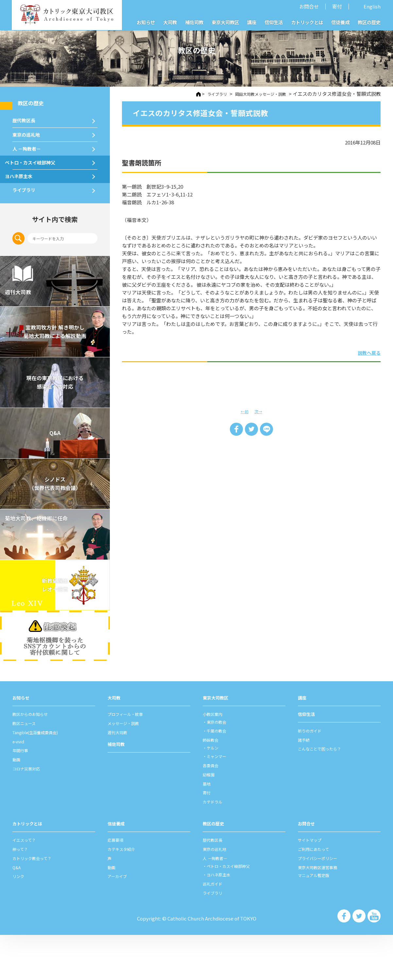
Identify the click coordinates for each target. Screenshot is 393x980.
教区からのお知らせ (34, 759)
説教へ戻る (364, 352)
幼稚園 (210, 819)
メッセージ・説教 (127, 768)
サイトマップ (313, 885)
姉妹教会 (213, 785)
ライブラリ (27, 231)
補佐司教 (194, 22)
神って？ (22, 894)
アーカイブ (120, 921)
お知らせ (146, 22)
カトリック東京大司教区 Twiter (363, 963)
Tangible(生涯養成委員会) (42, 777)
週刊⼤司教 (120, 777)
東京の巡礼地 (30, 148)
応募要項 (117, 885)
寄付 (337, 6)
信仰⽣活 (308, 759)
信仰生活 (274, 22)
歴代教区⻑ (27, 127)
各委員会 (213, 810)
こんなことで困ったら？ (325, 794)
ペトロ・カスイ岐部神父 (45, 189)
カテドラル (215, 846)
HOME (181, 94)
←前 (244, 411)
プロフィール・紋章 (130, 759)
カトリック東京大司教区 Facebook (351, 963)
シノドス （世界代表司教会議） (55, 529)
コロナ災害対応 (30, 813)
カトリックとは (307, 22)
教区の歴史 (369, 22)
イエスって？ (27, 885)
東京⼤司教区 (217, 743)
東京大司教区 (225, 22)
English (372, 7)
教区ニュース (27, 768)
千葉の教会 (220, 776)
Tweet (251, 430)
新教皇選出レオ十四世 (55, 630)
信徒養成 (340, 22)
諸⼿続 (305, 784)
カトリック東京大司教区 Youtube (376, 963)
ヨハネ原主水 (30, 210)
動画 (17, 805)
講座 (252, 22)
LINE (268, 430)
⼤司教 (115, 743)
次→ (259, 411)
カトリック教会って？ (37, 903)
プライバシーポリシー (322, 903)
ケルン (215, 793)
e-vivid (20, 786)
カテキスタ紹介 (125, 894)
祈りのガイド (313, 776)
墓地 (208, 828)
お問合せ (309, 6)
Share (235, 430)
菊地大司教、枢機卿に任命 (52, 567)
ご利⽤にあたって (317, 894)
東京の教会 (220, 767)
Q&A (55, 478)
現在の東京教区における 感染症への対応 (55, 427)
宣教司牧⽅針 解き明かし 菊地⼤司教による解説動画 (55, 377)
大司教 (170, 22)
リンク (20, 921)
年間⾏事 (22, 795)
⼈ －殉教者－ (31, 169)
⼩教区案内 (215, 759)
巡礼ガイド (215, 929)
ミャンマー (220, 801)
